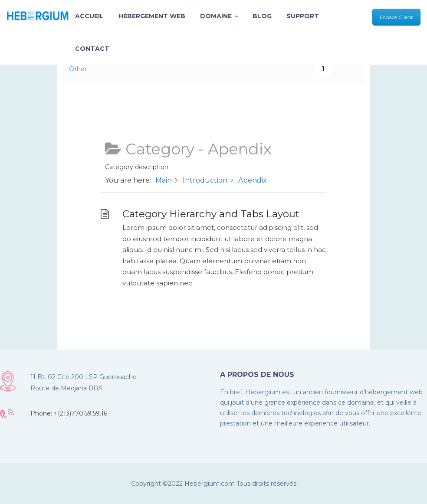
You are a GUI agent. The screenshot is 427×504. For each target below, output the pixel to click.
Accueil (89, 16)
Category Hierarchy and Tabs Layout (211, 214)
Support (303, 16)
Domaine (219, 16)
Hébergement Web (152, 16)
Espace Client (396, 17)
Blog (262, 16)
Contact (92, 49)
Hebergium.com (210, 484)
